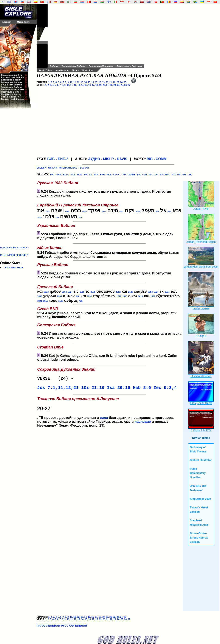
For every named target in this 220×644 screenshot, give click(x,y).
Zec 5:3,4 (165, 389)
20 (107, 82)
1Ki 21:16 (93, 389)
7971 (48, 211)
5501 (60, 296)
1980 (39, 218)
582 (57, 218)
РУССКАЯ (84, 168)
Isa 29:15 (119, 389)
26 (125, 85)
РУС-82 (88, 175)
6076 (138, 211)
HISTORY (53, 168)
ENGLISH (41, 168)
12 (78, 82)
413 (157, 211)
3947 (121, 211)
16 (93, 82)
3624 (140, 296)
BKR (102, 175)
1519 (82, 292)
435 (81, 301)
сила (104, 419)
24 (121, 82)
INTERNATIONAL (68, 168)
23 (118, 82)
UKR (59, 175)
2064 (64, 292)
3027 (104, 211)
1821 (40, 301)
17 (96, 82)
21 (111, 82)
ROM (80, 175)
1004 (67, 211)
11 (75, 82)
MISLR (108, 159)
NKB (109, 175)
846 (78, 296)
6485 (85, 211)
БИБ (51, 159)
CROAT (117, 175)
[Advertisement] (17, 177)
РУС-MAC (165, 175)
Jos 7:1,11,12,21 (58, 389)
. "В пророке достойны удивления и (110, 409)
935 (170, 211)
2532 (46, 292)
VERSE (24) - (57, 379)
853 (80, 218)
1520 (125, 296)
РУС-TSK (187, 175)
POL (73, 175)
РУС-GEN (142, 175)
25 (125, 82)
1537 (167, 292)
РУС (52, 175)
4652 (118, 292)
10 (71, 82)
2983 (150, 292)
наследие (143, 423)
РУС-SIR (176, 175)
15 (89, 82)
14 (85, 82)
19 (103, 82)
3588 (93, 292)
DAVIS (122, 159)
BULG (66, 175)
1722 (119, 296)
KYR (96, 175)
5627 (70, 292)
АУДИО (94, 159)
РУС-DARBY (129, 175)
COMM (161, 159)
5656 (45, 301)
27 (129, 85)
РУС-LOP (153, 175)
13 (82, 82)
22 (114, 82)
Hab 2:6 (142, 389)
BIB (150, 159)
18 (100, 82)
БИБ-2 (63, 159)
